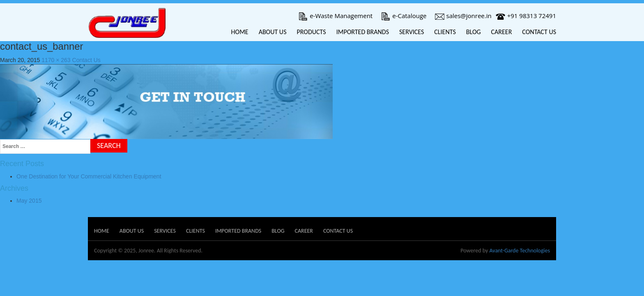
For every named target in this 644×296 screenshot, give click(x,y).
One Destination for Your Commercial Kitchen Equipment (89, 176)
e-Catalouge (404, 16)
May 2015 (29, 201)
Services (412, 32)
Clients (445, 32)
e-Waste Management (335, 16)
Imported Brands (363, 32)
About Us (273, 32)
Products (311, 32)
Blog (474, 32)
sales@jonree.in (463, 16)
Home (240, 32)
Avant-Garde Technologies (520, 251)
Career (502, 32)
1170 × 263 (56, 60)
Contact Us (539, 32)
